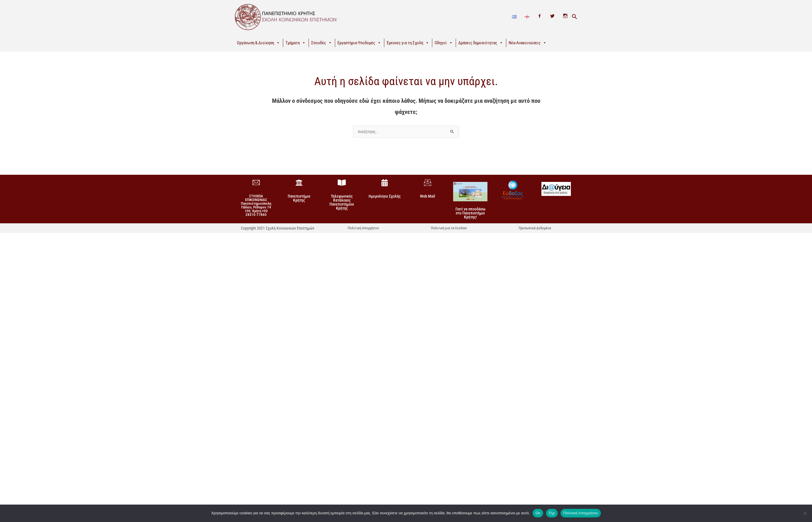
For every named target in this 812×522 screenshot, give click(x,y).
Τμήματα (296, 43)
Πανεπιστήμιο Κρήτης (299, 198)
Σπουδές (322, 43)
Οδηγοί (444, 43)
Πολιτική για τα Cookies (449, 228)
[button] (575, 17)
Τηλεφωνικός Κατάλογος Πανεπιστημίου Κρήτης (342, 202)
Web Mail (427, 196)
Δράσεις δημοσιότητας (481, 43)
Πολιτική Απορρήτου (363, 228)
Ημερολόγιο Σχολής (385, 196)
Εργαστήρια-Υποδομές (359, 43)
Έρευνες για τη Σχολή (408, 43)
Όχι (552, 513)
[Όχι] (805, 513)
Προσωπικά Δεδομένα (535, 228)
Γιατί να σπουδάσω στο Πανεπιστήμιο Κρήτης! (470, 213)
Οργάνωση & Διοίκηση (258, 43)
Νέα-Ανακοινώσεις (528, 43)
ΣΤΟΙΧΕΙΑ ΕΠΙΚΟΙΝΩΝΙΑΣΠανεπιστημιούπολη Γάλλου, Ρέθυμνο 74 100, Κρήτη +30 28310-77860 (256, 205)
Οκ (538, 513)
